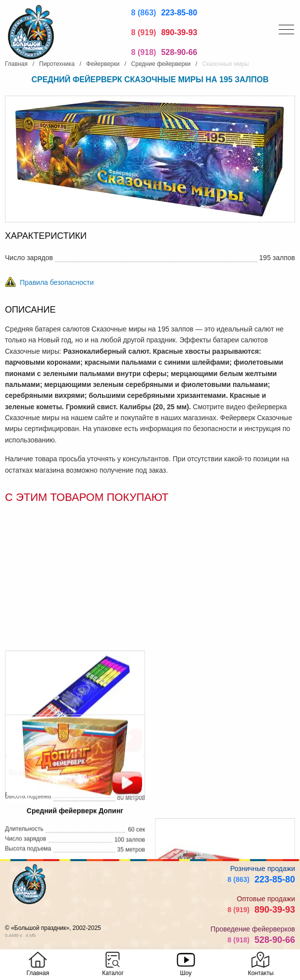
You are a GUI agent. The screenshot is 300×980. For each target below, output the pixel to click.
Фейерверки (103, 64)
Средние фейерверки (161, 64)
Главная (16, 64)
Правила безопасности (57, 282)
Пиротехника (57, 64)
